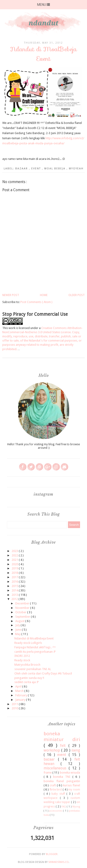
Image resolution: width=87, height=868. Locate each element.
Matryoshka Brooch (27, 665)
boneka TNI (63, 777)
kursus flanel (72, 785)
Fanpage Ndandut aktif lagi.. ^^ (35, 647)
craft (53, 785)
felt (64, 746)
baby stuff (59, 794)
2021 (15, 560)
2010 (15, 708)
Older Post (77, 295)
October (21, 612)
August (20, 621)
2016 (15, 582)
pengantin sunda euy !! (29, 678)
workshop (52, 750)
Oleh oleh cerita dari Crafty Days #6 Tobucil (43, 673)
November (23, 608)
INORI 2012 (22, 656)
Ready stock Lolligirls (28, 643)
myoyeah (76, 169)
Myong (76, 807)
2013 (15, 595)
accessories (56, 811)
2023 (15, 551)
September (23, 617)
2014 (15, 590)
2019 (15, 568)
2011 (15, 704)
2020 (15, 564)
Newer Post (11, 295)
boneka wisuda (70, 773)
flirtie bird (56, 790)
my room (74, 790)
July (18, 625)
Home (44, 295)
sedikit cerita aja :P (27, 682)
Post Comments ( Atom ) (36, 302)
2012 (15, 599)
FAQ (64, 807)
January (21, 700)
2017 (15, 577)
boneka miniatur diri (62, 737)
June (19, 630)
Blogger (52, 854)
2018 (15, 573)
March (20, 691)
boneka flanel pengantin (62, 781)
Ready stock (22, 660)
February (22, 695)
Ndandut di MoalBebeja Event (34, 638)
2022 (15, 555)
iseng (76, 750)
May (18, 634)
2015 (15, 586)
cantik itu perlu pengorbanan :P (35, 652)
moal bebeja (55, 169)
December (23, 603)
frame (48, 773)
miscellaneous (56, 768)
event (37, 169)
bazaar (22, 169)
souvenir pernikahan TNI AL (33, 669)
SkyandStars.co (58, 862)
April (19, 686)
